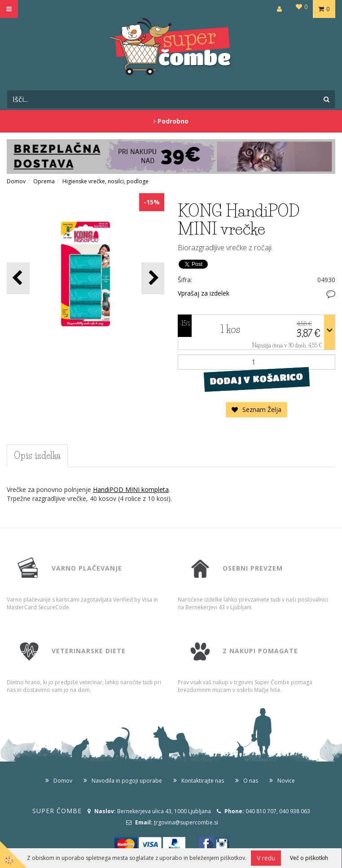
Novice (286, 781)
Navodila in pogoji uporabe (127, 781)
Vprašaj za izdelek (204, 293)
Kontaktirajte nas (203, 781)
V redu (266, 858)
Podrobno (171, 121)
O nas (251, 781)
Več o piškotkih (309, 858)
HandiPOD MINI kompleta (131, 489)
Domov (16, 181)
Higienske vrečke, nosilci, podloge (105, 181)
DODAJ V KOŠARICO (256, 379)
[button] (153, 278)
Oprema (44, 181)
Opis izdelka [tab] (37, 456)
